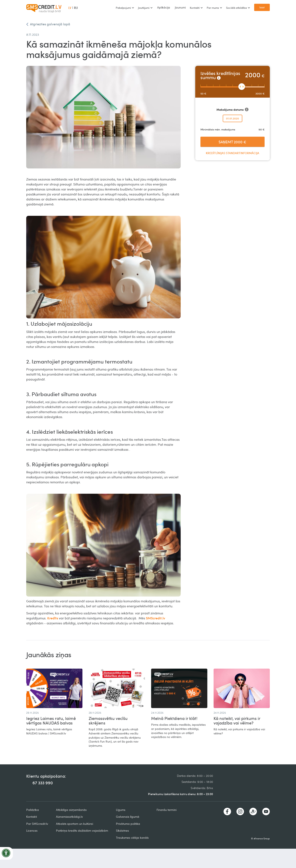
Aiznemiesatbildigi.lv (69, 817)
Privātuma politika (128, 824)
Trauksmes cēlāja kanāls (132, 838)
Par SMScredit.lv (37, 824)
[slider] (242, 87)
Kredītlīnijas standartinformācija (233, 153)
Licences (32, 831)
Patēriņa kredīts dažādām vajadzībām (82, 831)
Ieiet (262, 7)
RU (76, 8)
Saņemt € (232, 142)
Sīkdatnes (122, 831)
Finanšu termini (167, 810)
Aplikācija (164, 7)
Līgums (121, 810)
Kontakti (32, 817)
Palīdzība (33, 810)
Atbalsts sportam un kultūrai (75, 824)
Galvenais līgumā (128, 817)
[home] (44, 8)
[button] (125, 8)
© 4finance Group (260, 838)
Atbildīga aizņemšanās (71, 810)
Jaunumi (180, 7)
